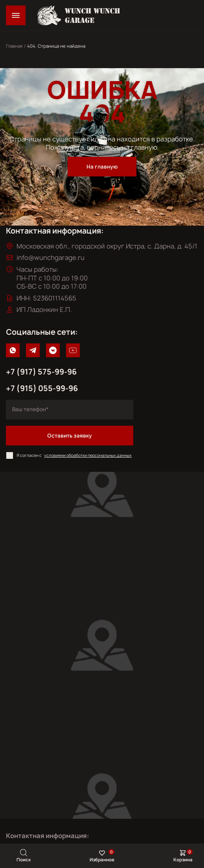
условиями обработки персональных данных (88, 455)
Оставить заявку (70, 436)
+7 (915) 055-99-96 (42, 388)
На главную (102, 167)
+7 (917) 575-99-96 (41, 372)
